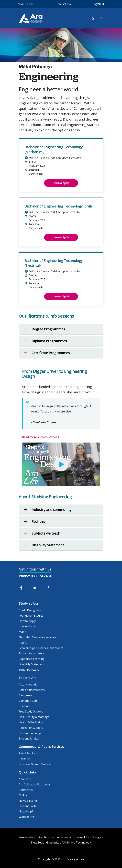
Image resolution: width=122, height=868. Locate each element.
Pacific (23, 643)
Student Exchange (30, 733)
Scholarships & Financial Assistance (41, 648)
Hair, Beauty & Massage (34, 717)
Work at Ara (26, 817)
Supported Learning (32, 659)
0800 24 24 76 (41, 576)
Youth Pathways (29, 670)
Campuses (25, 695)
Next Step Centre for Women (37, 637)
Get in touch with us (35, 569)
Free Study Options (31, 711)
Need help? (26, 811)
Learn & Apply (61, 183)
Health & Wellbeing (31, 722)
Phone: (24, 576)
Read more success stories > (41, 437)
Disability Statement (32, 664)
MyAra (99, 4)
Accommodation (29, 684)
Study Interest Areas (32, 653)
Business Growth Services (35, 764)
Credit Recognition (31, 610)
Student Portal (28, 806)
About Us (25, 779)
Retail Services (28, 753)
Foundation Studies (31, 616)
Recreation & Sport (31, 728)
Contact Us (26, 790)
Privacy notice (75, 859)
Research (25, 759)
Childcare (25, 706)
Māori (23, 632)
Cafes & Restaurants (32, 690)
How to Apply (27, 621)
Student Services (29, 739)
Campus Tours (28, 701)
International (64, 4)
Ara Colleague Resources (35, 784)
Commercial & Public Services (41, 747)
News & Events (26, 4)
